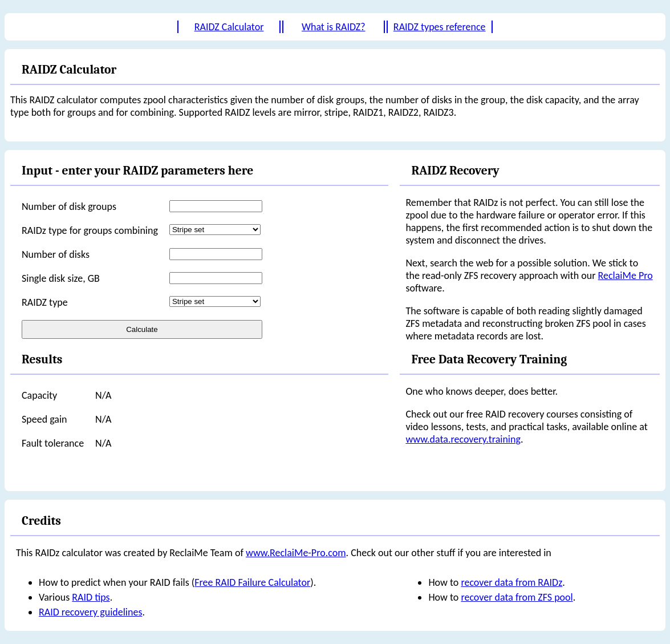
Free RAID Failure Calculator (252, 582)
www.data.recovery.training (463, 439)
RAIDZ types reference (440, 27)
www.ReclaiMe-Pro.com (296, 553)
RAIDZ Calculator (229, 27)
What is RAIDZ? (334, 27)
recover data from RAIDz (511, 582)
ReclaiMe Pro (626, 276)
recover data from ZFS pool (517, 597)
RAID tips (91, 597)
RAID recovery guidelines (90, 612)
